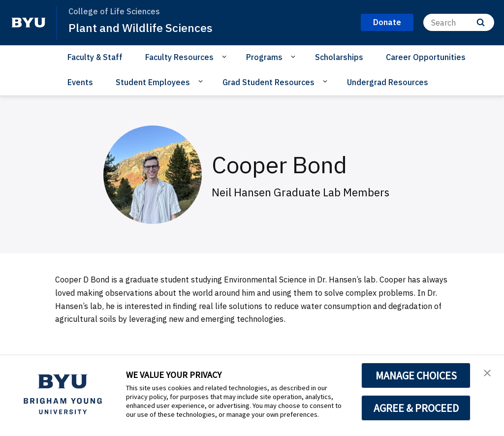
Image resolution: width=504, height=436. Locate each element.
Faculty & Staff (95, 57)
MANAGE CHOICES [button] (416, 375)
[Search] (459, 22)
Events (80, 82)
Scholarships (339, 57)
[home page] (29, 23)
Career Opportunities (426, 57)
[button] (488, 373)
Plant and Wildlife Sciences (142, 28)
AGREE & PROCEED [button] (416, 408)
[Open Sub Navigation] (226, 57)
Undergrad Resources (388, 82)
